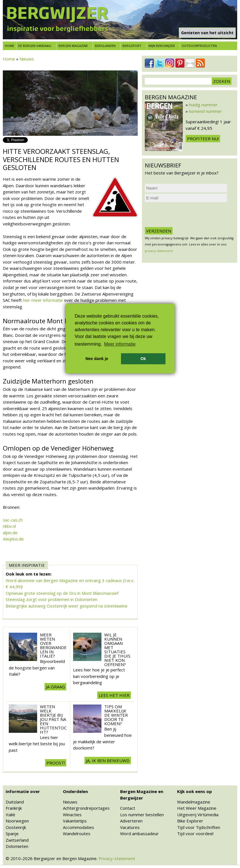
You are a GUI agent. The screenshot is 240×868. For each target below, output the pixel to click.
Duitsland (15, 802)
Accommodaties (78, 827)
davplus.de (13, 539)
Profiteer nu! (203, 139)
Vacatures (130, 827)
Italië (10, 815)
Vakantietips (75, 821)
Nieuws (27, 59)
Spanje (12, 833)
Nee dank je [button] (97, 359)
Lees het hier (114, 695)
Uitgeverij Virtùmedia (198, 815)
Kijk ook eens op (195, 791)
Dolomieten (17, 846)
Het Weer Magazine (197, 808)
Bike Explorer (190, 821)
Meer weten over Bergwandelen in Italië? (53, 645)
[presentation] (188, 215)
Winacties (72, 815)
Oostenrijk (16, 827)
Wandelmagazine (194, 802)
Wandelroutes (77, 833)
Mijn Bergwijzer (162, 46)
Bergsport (132, 46)
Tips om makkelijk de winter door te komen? (116, 715)
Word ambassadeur (139, 833)
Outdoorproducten (199, 46)
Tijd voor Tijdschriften (199, 827)
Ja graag (55, 687)
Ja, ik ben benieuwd (108, 761)
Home (9, 46)
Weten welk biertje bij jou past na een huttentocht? (53, 719)
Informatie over (23, 791)
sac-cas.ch (13, 520)
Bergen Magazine (73, 46)
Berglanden (105, 46)
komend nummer (205, 111)
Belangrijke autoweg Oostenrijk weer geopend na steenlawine (67, 606)
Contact (128, 808)
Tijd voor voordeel (195, 833)
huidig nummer (203, 105)
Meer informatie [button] (120, 344)
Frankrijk (14, 808)
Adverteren (131, 821)
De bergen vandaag (35, 46)
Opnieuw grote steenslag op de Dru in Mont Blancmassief (62, 593)
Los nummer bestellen (142, 815)
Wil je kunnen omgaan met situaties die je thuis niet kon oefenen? (117, 650)
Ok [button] (143, 359)
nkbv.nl (9, 526)
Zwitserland (17, 840)
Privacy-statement (117, 858)
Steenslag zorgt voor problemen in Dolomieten (52, 599)
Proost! (56, 763)
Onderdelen (75, 791)
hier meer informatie (43, 300)
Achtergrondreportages (86, 808)
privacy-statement (159, 251)
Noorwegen (17, 821)
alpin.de (10, 533)
